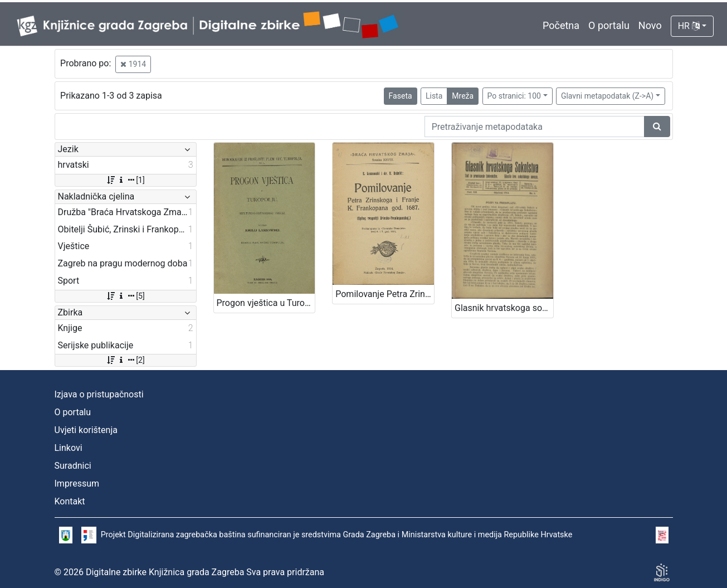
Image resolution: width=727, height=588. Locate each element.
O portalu (609, 25)
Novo (650, 25)
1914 (133, 64)
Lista (434, 96)
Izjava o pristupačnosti (99, 394)
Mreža (463, 96)
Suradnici (73, 466)
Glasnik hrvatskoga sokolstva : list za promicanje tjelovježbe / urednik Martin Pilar (504, 308)
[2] (125, 360)
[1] (125, 180)
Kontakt (70, 501)
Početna (561, 25)
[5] (125, 296)
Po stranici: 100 (514, 96)
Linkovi (69, 448)
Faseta (401, 96)
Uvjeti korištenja (86, 430)
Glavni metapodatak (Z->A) (607, 96)
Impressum (77, 483)
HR (689, 26)
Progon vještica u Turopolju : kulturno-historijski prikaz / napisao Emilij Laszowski (266, 303)
